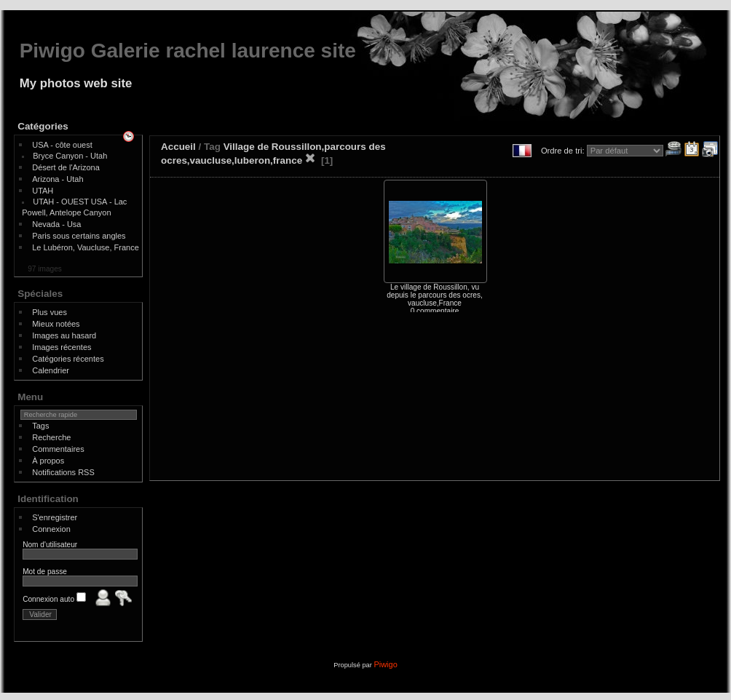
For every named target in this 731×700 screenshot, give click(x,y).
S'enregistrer (55, 517)
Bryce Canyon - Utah (70, 156)
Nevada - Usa (56, 224)
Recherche (51, 437)
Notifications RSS (63, 472)
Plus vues (50, 312)
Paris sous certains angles (79, 236)
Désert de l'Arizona (66, 167)
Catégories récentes (68, 359)
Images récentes (62, 347)
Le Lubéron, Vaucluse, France (86, 247)
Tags (40, 426)
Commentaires (58, 449)
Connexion (51, 529)
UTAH (43, 191)
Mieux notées (56, 324)
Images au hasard (64, 335)
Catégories (43, 126)
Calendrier (51, 370)
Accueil (178, 147)
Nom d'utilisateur (50, 545)
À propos (48, 461)
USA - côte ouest (62, 145)
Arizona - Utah (58, 179)
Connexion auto (54, 599)
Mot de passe (45, 572)
